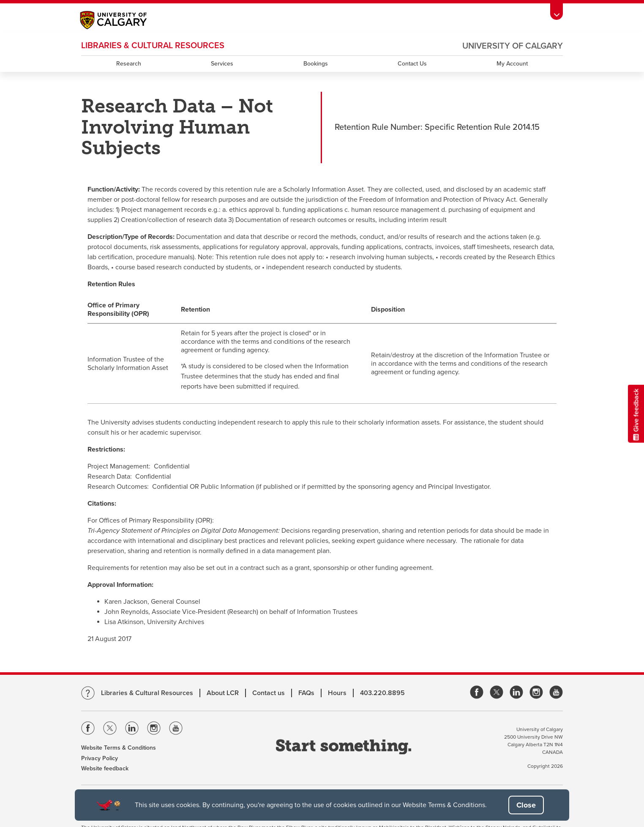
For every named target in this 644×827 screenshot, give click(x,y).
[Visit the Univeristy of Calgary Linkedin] (132, 730)
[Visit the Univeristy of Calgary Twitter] (110, 730)
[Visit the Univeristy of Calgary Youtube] (176, 730)
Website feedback (105, 768)
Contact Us (412, 64)
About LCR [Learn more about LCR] (223, 693)
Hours (337, 693)
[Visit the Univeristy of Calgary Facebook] (88, 730)
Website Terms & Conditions (119, 748)
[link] (477, 693)
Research (129, 64)
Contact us (269, 693)
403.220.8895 (382, 693)
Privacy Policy (100, 758)
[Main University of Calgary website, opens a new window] (122, 21)
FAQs (306, 693)
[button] (526, 805)
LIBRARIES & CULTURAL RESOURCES (153, 46)
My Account (512, 64)
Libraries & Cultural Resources (147, 693)
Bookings (316, 64)
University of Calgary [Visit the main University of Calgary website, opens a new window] (513, 46)
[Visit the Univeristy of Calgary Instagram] (154, 730)
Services (222, 64)
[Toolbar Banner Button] (557, 12)
